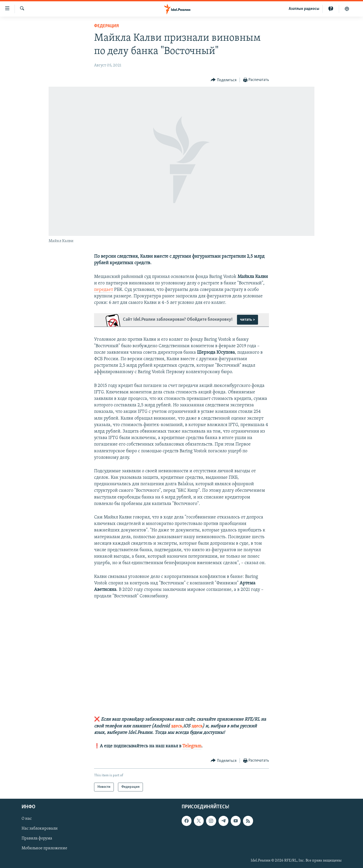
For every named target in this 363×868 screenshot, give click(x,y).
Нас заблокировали (40, 829)
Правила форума (37, 839)
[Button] (224, 80)
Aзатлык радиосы (304, 9)
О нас (27, 819)
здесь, (176, 726)
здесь (197, 726)
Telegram (192, 746)
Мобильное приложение (44, 849)
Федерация (106, 26)
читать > (247, 320)
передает (104, 290)
